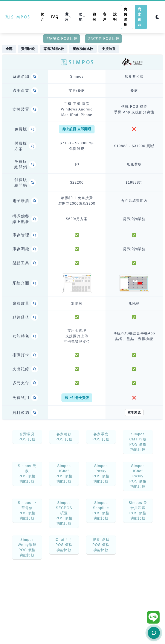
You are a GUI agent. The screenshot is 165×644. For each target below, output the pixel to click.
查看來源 (134, 413)
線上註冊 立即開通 (77, 129)
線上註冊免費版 (77, 398)
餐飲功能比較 (83, 49)
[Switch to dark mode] (157, 17)
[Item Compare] (35, 77)
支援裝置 (109, 49)
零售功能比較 (54, 49)
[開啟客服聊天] (154, 633)
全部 (9, 49)
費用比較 (28, 49)
